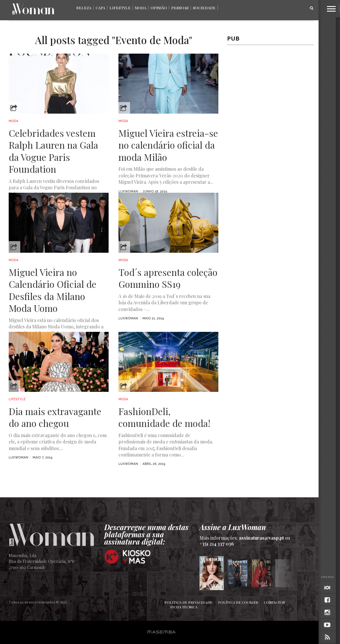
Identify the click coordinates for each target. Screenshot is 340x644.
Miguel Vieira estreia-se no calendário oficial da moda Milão (168, 145)
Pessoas (180, 8)
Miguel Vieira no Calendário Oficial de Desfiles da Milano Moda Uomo (53, 290)
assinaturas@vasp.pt (261, 538)
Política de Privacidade (188, 602)
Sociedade (204, 8)
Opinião (159, 8)
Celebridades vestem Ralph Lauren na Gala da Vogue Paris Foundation (53, 151)
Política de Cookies (238, 602)
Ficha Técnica (184, 607)
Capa (100, 8)
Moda (141, 8)
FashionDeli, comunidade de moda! (164, 417)
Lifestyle (120, 8)
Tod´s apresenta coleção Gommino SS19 (168, 278)
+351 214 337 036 (217, 544)
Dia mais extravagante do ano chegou (55, 417)
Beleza (84, 8)
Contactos (274, 602)
